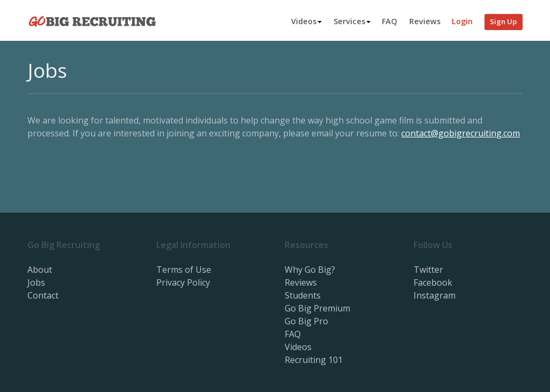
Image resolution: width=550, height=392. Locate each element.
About (40, 270)
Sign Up (503, 21)
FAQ (390, 21)
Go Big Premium (317, 308)
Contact (43, 295)
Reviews (425, 21)
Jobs (36, 282)
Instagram (435, 295)
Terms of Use (184, 270)
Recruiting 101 (314, 360)
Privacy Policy (183, 282)
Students (303, 295)
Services (352, 21)
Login (462, 21)
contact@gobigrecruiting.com (461, 133)
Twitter (428, 270)
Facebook (433, 282)
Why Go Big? (310, 270)
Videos (306, 21)
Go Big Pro (306, 321)
